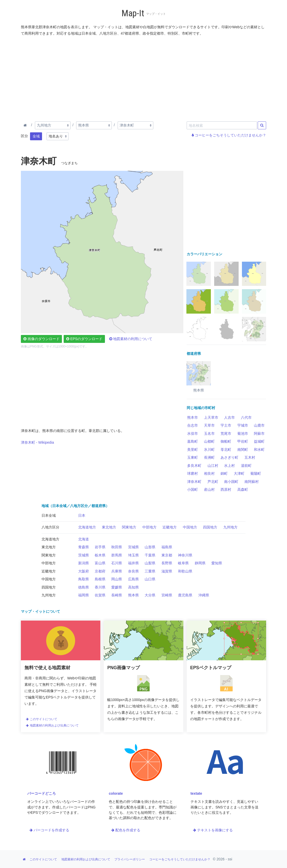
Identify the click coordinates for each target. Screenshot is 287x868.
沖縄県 (204, 595)
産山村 (209, 489)
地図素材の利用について (131, 339)
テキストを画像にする (213, 830)
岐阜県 (183, 563)
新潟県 (84, 563)
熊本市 (193, 417)
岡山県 (117, 579)
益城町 (259, 441)
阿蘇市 (259, 433)
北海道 (84, 539)
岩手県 (100, 547)
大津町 (239, 473)
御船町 (226, 441)
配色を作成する (126, 830)
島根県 (100, 579)
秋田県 (117, 547)
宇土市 (226, 425)
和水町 (259, 450)
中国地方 (190, 527)
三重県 (150, 571)
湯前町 (246, 466)
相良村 (209, 473)
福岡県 (84, 595)
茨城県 (84, 555)
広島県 (133, 579)
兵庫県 (117, 571)
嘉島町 (193, 441)
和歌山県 (185, 571)
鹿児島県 (185, 595)
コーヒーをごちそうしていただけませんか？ (229, 135)
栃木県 (100, 555)
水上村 (229, 466)
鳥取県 (84, 579)
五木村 (250, 457)
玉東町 (193, 457)
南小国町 (231, 482)
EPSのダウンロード (84, 339)
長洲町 (209, 457)
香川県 (100, 587)
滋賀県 (167, 571)
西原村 (226, 489)
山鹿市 (259, 425)
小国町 (193, 489)
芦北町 (213, 482)
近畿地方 (170, 527)
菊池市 (243, 433)
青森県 (84, 547)
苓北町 (226, 450)
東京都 (167, 555)
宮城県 (133, 547)
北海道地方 (87, 527)
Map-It (133, 13)
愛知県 (217, 563)
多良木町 (194, 466)
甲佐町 (243, 441)
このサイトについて (42, 719)
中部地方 (149, 527)
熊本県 (133, 595)
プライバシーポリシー (130, 859)
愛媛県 (117, 587)
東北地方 (109, 527)
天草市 (209, 425)
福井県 (133, 563)
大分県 (150, 595)
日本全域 (49, 515)
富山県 (100, 563)
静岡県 (200, 563)
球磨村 (193, 473)
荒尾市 (226, 433)
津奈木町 (194, 482)
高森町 (243, 489)
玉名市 (209, 433)
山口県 (150, 579)
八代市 (246, 417)
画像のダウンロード (42, 339)
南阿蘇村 (252, 482)
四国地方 (210, 527)
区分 (24, 136)
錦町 (224, 473)
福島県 (167, 547)
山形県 (150, 547)
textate (196, 793)
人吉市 (229, 417)
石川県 (117, 563)
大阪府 (84, 571)
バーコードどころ (42, 793)
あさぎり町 (229, 457)
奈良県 (133, 571)
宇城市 (243, 425)
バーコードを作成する (49, 830)
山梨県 (150, 563)
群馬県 (117, 555)
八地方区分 (50, 527)
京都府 (100, 571)
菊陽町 (256, 473)
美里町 (193, 450)
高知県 (133, 587)
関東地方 (129, 527)
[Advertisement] (144, 78)
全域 (36, 136)
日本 (82, 515)
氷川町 (209, 450)
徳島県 (84, 587)
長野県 (167, 563)
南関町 (243, 450)
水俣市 (193, 433)
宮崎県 (167, 595)
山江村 (213, 466)
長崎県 (117, 595)
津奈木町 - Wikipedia (37, 442)
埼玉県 (133, 555)
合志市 (193, 425)
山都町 (209, 441)
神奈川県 (185, 555)
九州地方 (230, 527)
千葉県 (150, 555)
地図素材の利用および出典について (52, 725)
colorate (116, 793)
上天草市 (211, 417)
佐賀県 (100, 595)
